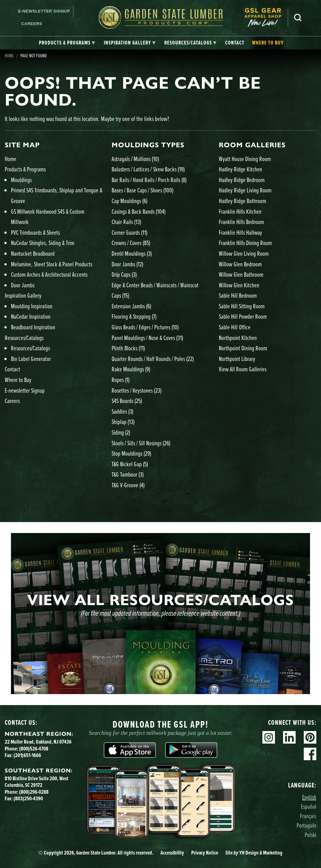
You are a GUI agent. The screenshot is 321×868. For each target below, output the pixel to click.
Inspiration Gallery (23, 295)
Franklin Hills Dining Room (245, 243)
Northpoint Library (237, 359)
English (309, 797)
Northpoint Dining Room (243, 348)
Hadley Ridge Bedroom (242, 180)
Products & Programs (25, 169)
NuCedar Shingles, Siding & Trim (43, 243)
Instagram (269, 737)
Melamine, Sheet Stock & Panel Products (52, 264)
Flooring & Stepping (134, 316)
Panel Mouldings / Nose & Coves (147, 338)
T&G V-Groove (128, 485)
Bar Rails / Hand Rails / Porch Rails (149, 180)
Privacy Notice (205, 853)
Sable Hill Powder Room (243, 316)
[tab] (67, 43)
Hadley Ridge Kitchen (240, 169)
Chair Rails (126, 222)
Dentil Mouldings (132, 253)
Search (298, 18)
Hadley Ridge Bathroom (242, 201)
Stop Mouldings (131, 453)
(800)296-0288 (34, 792)
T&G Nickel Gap (130, 464)
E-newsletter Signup (44, 11)
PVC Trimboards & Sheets (35, 232)
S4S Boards (127, 401)
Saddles (122, 411)
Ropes (121, 380)
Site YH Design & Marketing (254, 853)
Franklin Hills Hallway (240, 232)
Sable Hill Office (235, 327)
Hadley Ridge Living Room (245, 190)
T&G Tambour (128, 474)
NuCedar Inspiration (31, 316)
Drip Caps (124, 274)
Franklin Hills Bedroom (241, 222)
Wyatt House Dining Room (245, 159)
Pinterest (310, 737)
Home (11, 159)
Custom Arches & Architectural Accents (49, 274)
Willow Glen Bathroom (241, 274)
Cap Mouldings (129, 201)
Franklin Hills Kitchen (240, 211)
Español (309, 806)
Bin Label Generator (31, 359)
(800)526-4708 (34, 749)
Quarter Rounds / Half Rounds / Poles (153, 359)
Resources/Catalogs (24, 338)
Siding (121, 432)
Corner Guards (129, 232)
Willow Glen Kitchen (239, 285)
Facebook (310, 754)
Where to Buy (18, 380)
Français (308, 816)
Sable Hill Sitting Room (242, 306)
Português (306, 825)
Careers (32, 24)
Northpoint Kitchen (238, 338)
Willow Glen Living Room (244, 253)
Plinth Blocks (128, 348)
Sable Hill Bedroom (238, 295)
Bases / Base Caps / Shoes (142, 190)
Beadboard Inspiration (33, 327)
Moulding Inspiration (32, 306)
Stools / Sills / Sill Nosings (141, 443)
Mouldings (21, 180)
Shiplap (123, 422)
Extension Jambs (131, 306)
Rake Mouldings (131, 369)
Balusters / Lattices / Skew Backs (148, 169)
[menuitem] (266, 17)
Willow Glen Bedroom (240, 264)
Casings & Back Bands (139, 211)
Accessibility (172, 853)
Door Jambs (23, 285)
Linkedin (289, 737)
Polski (310, 835)
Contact (12, 369)
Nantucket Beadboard (33, 253)
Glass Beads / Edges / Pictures (145, 327)
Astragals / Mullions (135, 159)
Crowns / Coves (131, 243)
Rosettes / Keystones (137, 390)
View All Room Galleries (243, 369)
